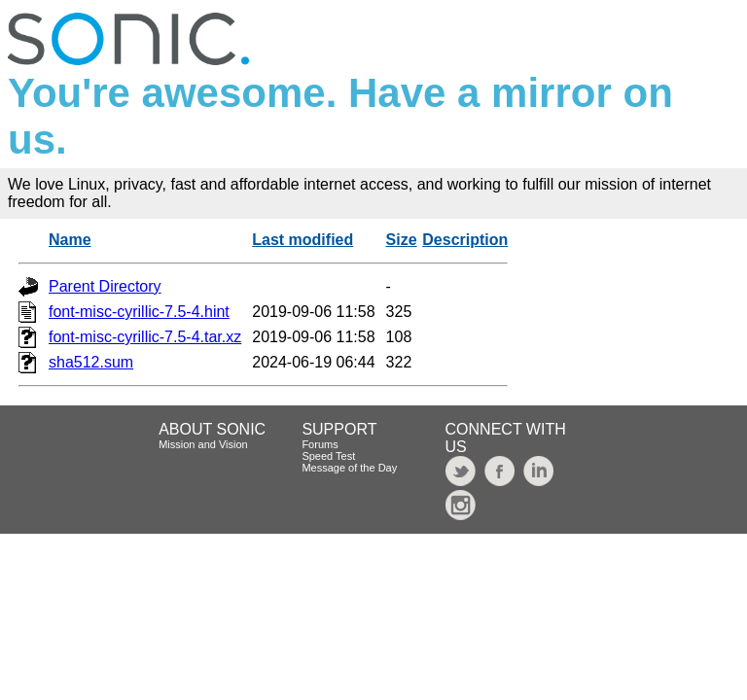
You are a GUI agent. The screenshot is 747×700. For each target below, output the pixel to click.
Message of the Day (349, 468)
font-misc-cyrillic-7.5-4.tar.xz (145, 337)
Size (402, 240)
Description (465, 240)
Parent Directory (105, 286)
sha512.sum (91, 362)
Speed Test (328, 456)
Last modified (302, 240)
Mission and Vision (203, 444)
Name (70, 240)
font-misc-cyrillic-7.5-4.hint (139, 312)
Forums (320, 444)
